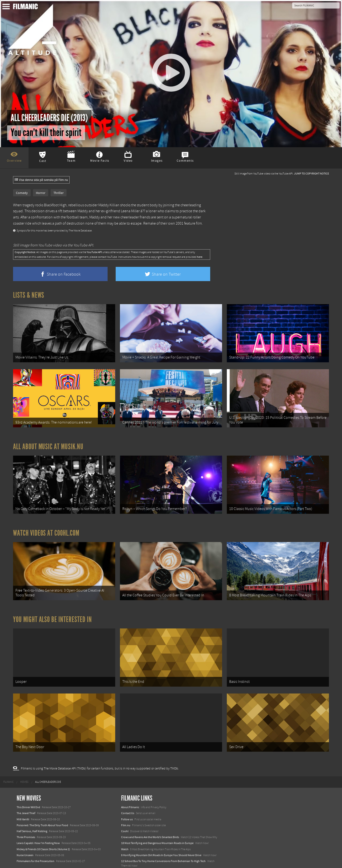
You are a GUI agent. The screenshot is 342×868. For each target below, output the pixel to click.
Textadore (127, 859)
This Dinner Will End (28, 795)
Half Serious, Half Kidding (32, 819)
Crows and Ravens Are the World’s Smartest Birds (150, 825)
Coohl (125, 819)
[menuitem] (8, 770)
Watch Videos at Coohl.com (46, 527)
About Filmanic (130, 795)
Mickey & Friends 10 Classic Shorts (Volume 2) (43, 837)
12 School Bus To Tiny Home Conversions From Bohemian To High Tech (163, 849)
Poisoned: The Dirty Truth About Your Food (42, 813)
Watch (125, 837)
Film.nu (126, 813)
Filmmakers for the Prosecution (36, 849)
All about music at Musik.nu (48, 443)
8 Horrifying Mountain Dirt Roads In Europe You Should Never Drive (161, 843)
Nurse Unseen (25, 843)
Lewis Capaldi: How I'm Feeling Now (38, 831)
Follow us (127, 807)
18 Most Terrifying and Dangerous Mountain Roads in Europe (157, 831)
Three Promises (26, 825)
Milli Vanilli (23, 807)
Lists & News (29, 295)
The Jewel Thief (26, 801)
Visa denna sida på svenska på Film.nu (41, 180)
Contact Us (128, 801)
